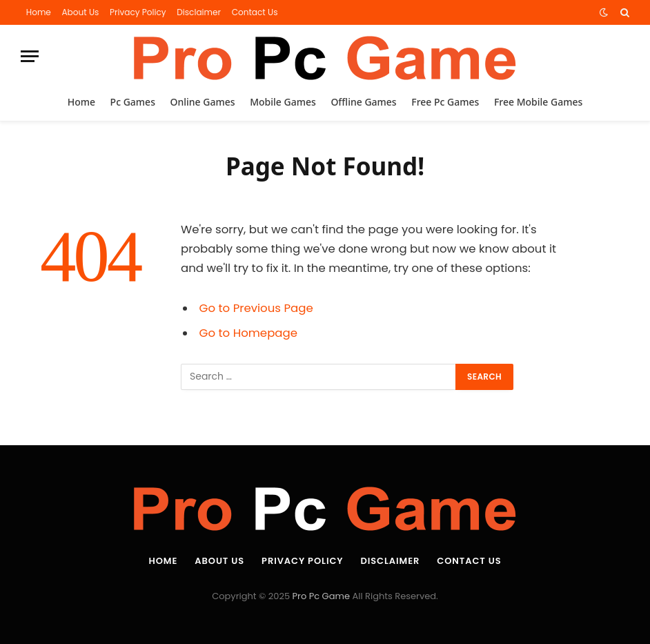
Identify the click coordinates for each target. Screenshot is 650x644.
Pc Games (133, 102)
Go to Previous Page (256, 308)
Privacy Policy (138, 12)
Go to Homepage (248, 333)
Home (39, 12)
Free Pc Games (445, 102)
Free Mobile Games (538, 102)
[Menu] (30, 56)
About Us (80, 12)
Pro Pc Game (321, 596)
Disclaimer (199, 12)
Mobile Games (283, 102)
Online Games (203, 102)
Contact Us (255, 12)
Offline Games (363, 102)
